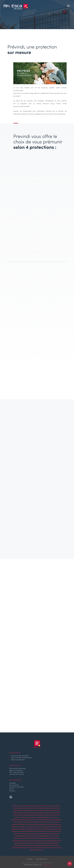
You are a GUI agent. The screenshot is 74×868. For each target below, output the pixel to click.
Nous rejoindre (14, 785)
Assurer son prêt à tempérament (22, 757)
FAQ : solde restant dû (16, 772)
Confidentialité (41, 859)
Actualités (12, 783)
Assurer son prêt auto (18, 760)
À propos (12, 791)
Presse (11, 789)
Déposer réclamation (16, 770)
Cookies (30, 859)
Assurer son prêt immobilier (20, 756)
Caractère (46, 865)
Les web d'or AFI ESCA (16, 787)
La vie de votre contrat (17, 774)
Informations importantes (18, 768)
